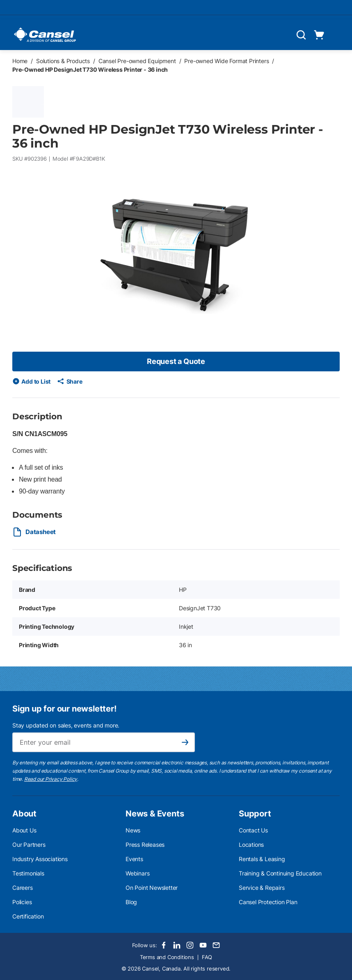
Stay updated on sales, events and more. (66, 725)
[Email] (216, 945)
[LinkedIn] (177, 945)
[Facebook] (164, 945)
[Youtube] (203, 945)
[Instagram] (190, 945)
